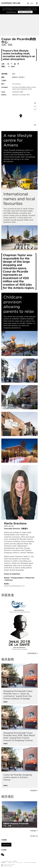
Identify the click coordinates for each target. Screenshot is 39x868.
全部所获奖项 (32, 653)
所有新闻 (34, 791)
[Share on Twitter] (12, 64)
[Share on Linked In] (8, 64)
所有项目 (34, 831)
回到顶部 (34, 836)
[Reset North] (35, 109)
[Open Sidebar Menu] (37, 3)
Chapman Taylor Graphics (9, 865)
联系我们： (14, 585)
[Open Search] (28, 4)
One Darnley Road (8, 866)
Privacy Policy (20, 863)
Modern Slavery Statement (30, 863)
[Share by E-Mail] (15, 64)
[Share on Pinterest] (18, 64)
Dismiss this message (25, 12)
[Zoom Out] (35, 106)
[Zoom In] (35, 103)
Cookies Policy (11, 12)
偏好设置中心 (4, 863)
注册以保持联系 (6, 845)
